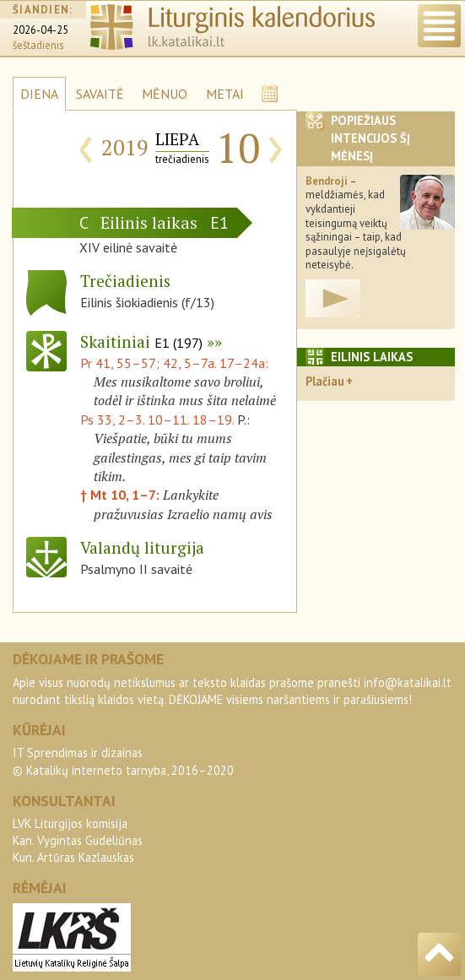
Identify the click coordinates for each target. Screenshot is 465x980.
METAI (225, 94)
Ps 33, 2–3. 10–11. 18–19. (157, 420)
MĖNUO (165, 94)
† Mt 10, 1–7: (122, 495)
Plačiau (325, 381)
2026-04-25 (41, 30)
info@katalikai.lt (408, 682)
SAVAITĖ (100, 94)
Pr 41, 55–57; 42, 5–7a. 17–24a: (174, 363)
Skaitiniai (141, 341)
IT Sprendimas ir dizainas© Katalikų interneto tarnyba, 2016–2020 (123, 761)
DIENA (39, 94)
